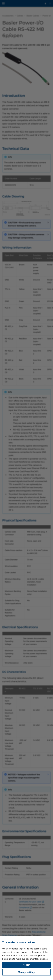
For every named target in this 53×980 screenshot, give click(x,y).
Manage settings (27, 972)
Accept (26, 965)
